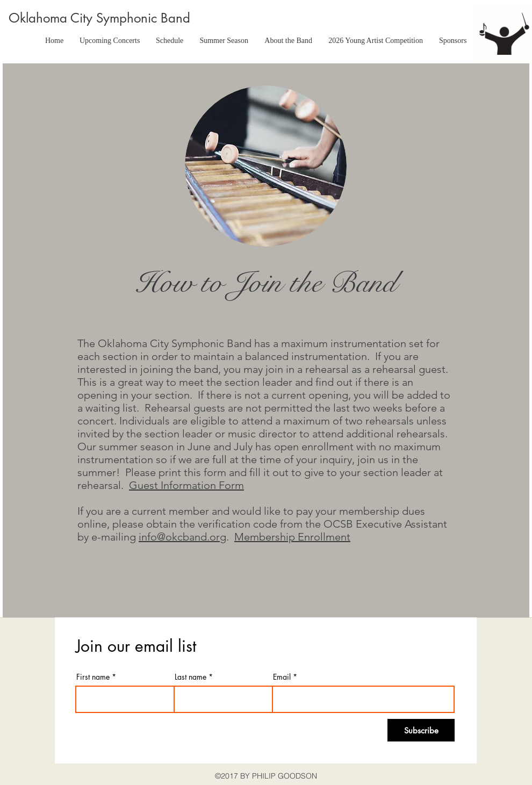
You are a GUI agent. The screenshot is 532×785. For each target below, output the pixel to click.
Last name (190, 677)
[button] (170, 41)
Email (282, 677)
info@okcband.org (182, 537)
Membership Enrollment (292, 537)
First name (93, 677)
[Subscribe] (421, 730)
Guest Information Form (186, 485)
